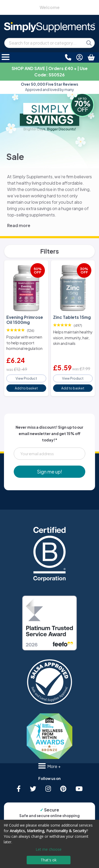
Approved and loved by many (49, 87)
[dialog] (49, 844)
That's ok (49, 860)
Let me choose (49, 849)
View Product (26, 378)
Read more (19, 225)
